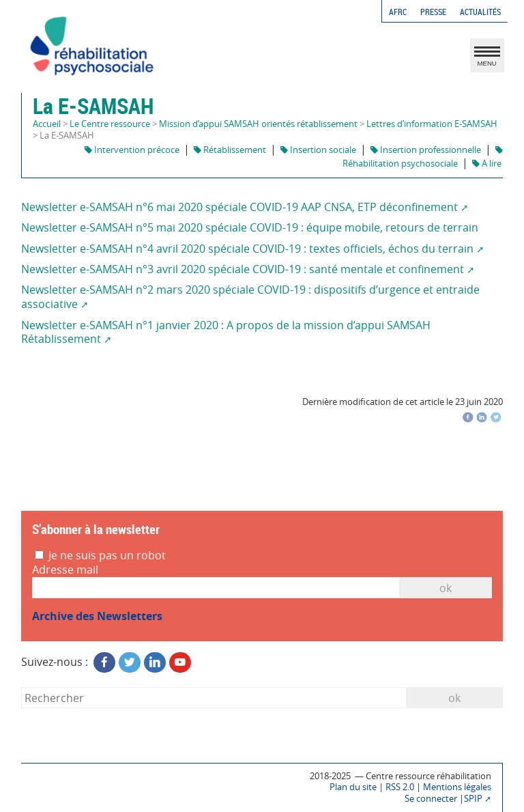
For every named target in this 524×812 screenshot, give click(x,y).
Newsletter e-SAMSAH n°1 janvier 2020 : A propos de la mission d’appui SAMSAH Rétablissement (226, 332)
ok (454, 698)
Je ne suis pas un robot (100, 556)
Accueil (47, 124)
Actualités (480, 12)
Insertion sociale (318, 150)
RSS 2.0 (400, 787)
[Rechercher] (214, 698)
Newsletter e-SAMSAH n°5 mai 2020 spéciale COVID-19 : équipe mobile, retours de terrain (250, 227)
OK (446, 588)
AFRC (398, 12)
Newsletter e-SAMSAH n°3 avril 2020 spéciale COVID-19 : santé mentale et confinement (243, 269)
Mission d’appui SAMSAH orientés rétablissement (258, 124)
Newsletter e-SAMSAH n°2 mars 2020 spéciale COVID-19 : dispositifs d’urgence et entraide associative (250, 297)
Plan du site (353, 787)
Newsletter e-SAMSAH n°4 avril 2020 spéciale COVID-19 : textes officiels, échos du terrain (247, 249)
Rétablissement (230, 150)
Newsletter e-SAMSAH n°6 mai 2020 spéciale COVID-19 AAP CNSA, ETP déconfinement (239, 207)
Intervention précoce (132, 150)
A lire (487, 164)
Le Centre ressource (110, 124)
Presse (433, 12)
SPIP (473, 799)
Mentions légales (457, 787)
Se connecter (431, 799)
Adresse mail (65, 570)
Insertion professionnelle (426, 150)
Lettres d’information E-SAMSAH (432, 124)
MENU (487, 59)
